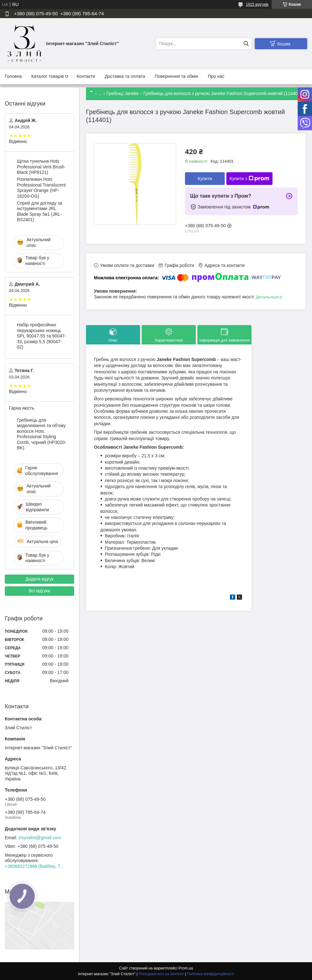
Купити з (249, 179)
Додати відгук (39, 579)
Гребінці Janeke (123, 93)
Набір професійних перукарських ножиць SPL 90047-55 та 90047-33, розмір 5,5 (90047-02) (41, 336)
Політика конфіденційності (210, 974)
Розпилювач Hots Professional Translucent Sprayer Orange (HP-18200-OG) (41, 188)
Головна (13, 76)
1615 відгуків (257, 4)
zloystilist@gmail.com (40, 838)
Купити (205, 179)
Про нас (216, 76)
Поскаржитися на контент (161, 974)
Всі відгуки (39, 591)
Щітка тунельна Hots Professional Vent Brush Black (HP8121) (41, 167)
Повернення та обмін (177, 76)
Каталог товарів (47, 76)
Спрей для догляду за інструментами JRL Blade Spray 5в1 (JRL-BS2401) (40, 211)
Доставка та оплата (125, 76)
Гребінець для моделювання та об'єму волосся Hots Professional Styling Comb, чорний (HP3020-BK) (42, 434)
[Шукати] (246, 44)
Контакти (86, 76)
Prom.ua (186, 968)
